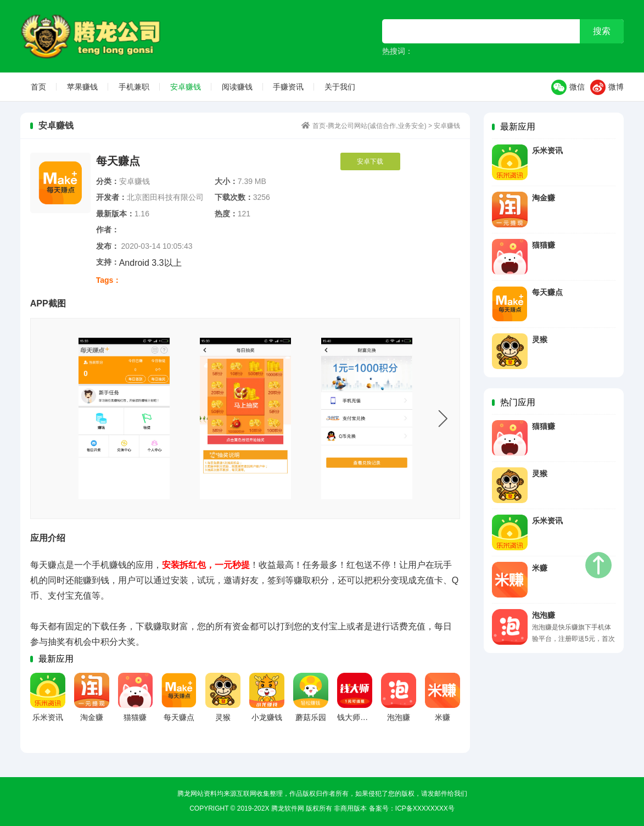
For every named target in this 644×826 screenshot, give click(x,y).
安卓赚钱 (186, 87)
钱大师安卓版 (360, 717)
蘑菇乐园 (311, 717)
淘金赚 (544, 198)
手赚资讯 (288, 87)
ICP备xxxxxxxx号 (425, 808)
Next (443, 418)
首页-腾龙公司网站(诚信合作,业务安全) (99, 36)
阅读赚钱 (237, 87)
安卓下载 (370, 161)
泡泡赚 (544, 615)
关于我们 (340, 87)
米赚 (540, 568)
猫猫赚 (544, 245)
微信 (568, 87)
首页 (38, 87)
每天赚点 (547, 292)
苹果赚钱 (82, 87)
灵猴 (540, 339)
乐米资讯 (547, 150)
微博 (607, 87)
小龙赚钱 (267, 717)
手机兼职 (134, 87)
